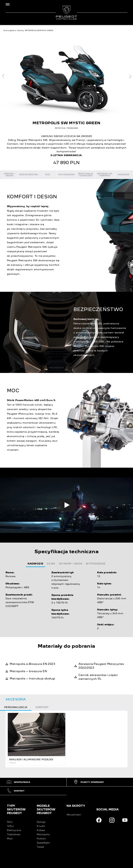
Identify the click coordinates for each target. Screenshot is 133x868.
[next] (130, 76)
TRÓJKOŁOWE (72, 128)
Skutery (21, 31)
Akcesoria (124, 175)
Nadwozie (35, 564)
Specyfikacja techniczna (86, 175)
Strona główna (10, 31)
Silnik (51, 564)
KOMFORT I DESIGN (10, 175)
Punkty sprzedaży (89, 782)
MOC (48, 175)
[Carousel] (66, 76)
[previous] (3, 76)
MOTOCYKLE (60, 128)
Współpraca (19, 782)
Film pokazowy (67, 175)
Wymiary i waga (71, 564)
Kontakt (16, 791)
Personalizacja (16, 707)
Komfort (42, 707)
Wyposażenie (96, 564)
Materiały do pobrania (105, 175)
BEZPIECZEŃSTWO (29, 175)
